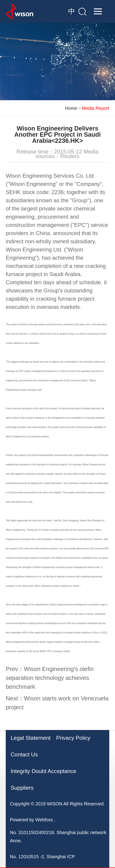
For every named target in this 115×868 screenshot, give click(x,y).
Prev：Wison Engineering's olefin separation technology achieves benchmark (50, 678)
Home (71, 108)
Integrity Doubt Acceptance (43, 771)
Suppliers (22, 788)
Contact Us (24, 754)
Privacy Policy (73, 738)
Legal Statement (31, 738)
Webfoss (44, 820)
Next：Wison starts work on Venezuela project (57, 703)
